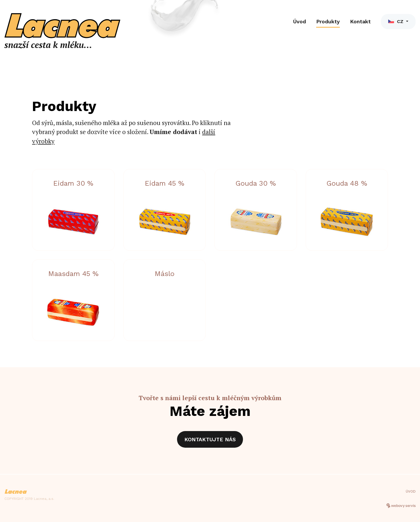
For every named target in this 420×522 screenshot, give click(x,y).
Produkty (328, 21)
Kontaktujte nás (210, 439)
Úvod (300, 21)
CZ (397, 21)
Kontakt (360, 21)
